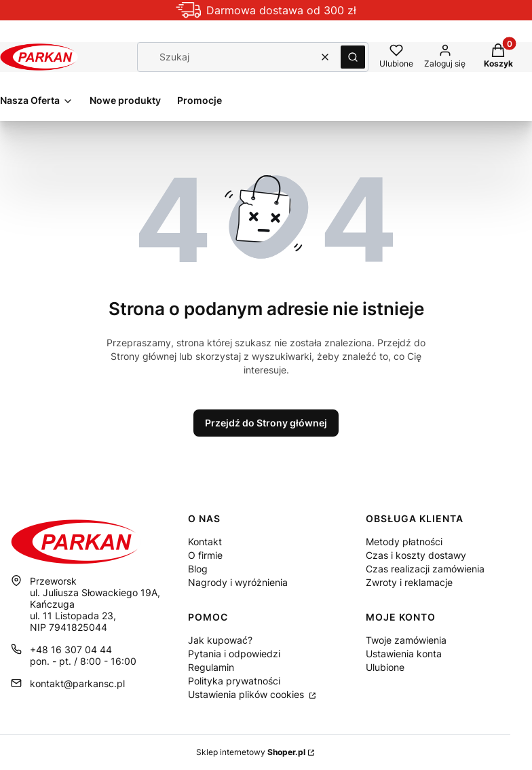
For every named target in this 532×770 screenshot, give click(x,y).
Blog (198, 569)
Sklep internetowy (251, 752)
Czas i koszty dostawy (416, 555)
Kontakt (205, 542)
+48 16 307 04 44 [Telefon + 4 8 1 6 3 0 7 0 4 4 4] (71, 649)
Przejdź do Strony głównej (266, 423)
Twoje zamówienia (406, 640)
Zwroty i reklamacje (409, 582)
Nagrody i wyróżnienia (238, 582)
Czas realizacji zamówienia (425, 569)
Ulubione (385, 667)
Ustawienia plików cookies (247, 694)
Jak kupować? (220, 640)
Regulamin (211, 667)
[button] (353, 57)
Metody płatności (404, 542)
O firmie (205, 555)
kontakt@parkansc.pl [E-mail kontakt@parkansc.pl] (77, 683)
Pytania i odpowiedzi (234, 654)
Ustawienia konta (404, 654)
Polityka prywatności (234, 681)
